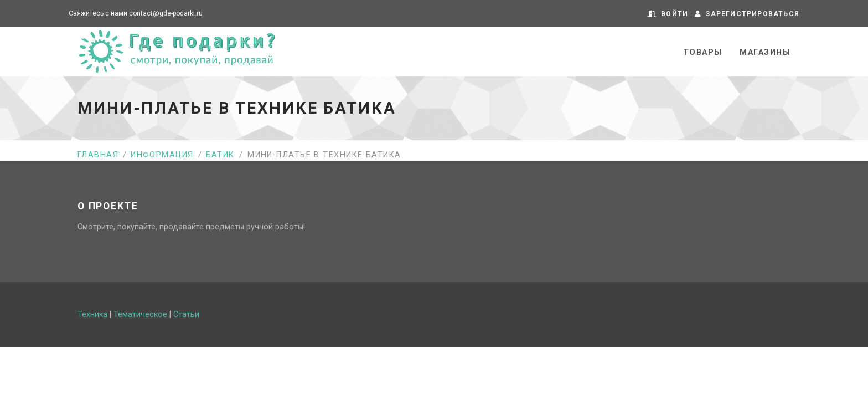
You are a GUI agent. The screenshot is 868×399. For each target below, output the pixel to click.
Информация (162, 155)
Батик (220, 155)
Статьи (186, 314)
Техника (92, 314)
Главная (98, 155)
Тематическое (140, 314)
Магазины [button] (765, 52)
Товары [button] (703, 52)
